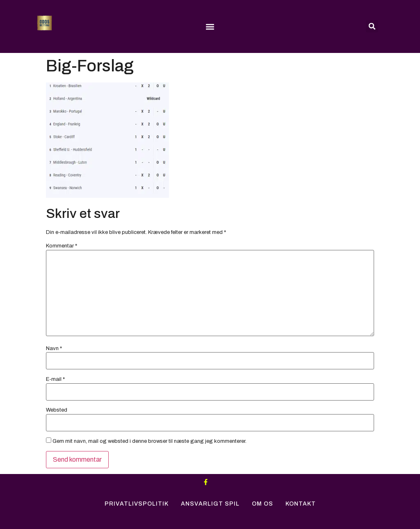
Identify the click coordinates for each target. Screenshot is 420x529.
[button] (210, 27)
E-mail (55, 379)
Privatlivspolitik (137, 504)
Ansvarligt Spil (210, 504)
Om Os (262, 504)
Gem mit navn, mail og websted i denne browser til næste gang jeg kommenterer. (150, 441)
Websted (57, 410)
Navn (54, 349)
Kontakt (301, 504)
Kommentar (62, 246)
